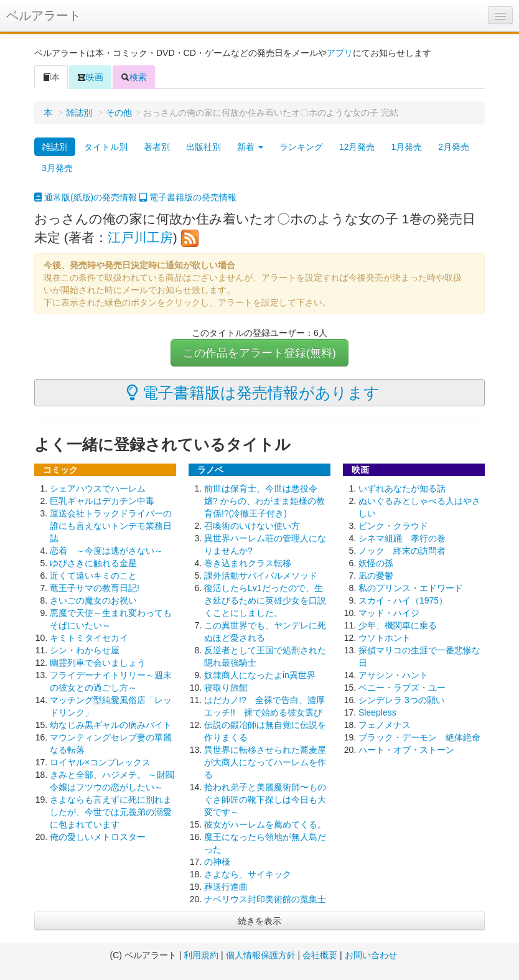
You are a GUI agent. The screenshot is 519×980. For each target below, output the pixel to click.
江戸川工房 (140, 237)
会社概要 (320, 955)
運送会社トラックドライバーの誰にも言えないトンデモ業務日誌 (111, 526)
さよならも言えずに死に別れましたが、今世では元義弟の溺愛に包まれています (111, 812)
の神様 (217, 862)
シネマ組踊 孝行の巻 (402, 538)
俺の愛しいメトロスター (98, 837)
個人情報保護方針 (261, 955)
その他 (119, 113)
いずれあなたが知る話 (402, 488)
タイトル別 (106, 147)
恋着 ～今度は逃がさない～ (106, 551)
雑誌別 (79, 113)
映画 (90, 77)
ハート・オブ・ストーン (406, 750)
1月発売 (406, 147)
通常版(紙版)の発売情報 (86, 197)
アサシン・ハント (393, 675)
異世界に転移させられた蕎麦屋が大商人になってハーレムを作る (265, 762)
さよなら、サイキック (248, 874)
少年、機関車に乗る (398, 625)
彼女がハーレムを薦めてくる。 (265, 824)
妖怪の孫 (376, 563)
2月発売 (454, 147)
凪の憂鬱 (376, 576)
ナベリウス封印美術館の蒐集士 (265, 899)
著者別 (157, 147)
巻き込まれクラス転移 (248, 563)
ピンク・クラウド (393, 526)
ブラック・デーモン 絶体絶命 (419, 737)
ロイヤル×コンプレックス (100, 762)
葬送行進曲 (226, 887)
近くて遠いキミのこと (93, 576)
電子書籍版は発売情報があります (253, 393)
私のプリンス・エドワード (411, 588)
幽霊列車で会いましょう (98, 663)
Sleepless (377, 712)
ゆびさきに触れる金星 (93, 563)
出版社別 (203, 147)
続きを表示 (259, 921)
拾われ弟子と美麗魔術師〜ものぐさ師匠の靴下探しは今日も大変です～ (265, 800)
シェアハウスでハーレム (98, 488)
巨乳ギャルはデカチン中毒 (102, 501)
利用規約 (201, 955)
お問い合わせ (371, 955)
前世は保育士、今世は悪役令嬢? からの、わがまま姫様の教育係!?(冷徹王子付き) (264, 501)
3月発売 (57, 168)
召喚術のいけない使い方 (252, 526)
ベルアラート (44, 16)
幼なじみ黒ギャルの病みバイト (111, 725)
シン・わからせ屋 (85, 650)
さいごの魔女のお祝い (93, 600)
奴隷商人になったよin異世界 (260, 675)
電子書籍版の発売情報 (188, 197)
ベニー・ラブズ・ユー (402, 688)
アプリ (340, 53)
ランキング (301, 147)
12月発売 (357, 147)
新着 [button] (250, 147)
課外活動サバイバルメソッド (261, 576)
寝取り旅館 (226, 688)
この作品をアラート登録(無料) (259, 353)
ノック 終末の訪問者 (402, 551)
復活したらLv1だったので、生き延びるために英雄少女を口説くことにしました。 (265, 600)
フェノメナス (385, 725)
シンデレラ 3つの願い (401, 700)
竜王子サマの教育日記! (95, 588)
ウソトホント (385, 638)
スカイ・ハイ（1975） (403, 600)
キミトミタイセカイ (89, 638)
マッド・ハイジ (389, 613)
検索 (134, 77)
